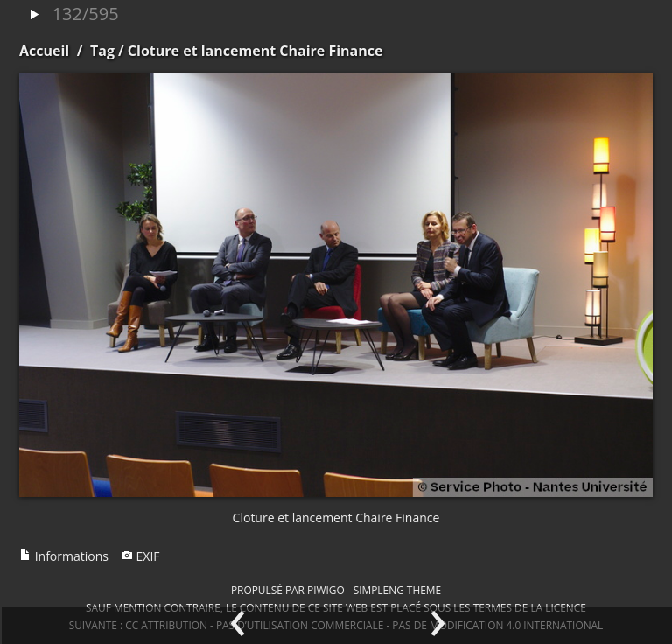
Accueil (44, 51)
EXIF (140, 556)
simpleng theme (397, 590)
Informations (64, 556)
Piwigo (326, 590)
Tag (102, 51)
